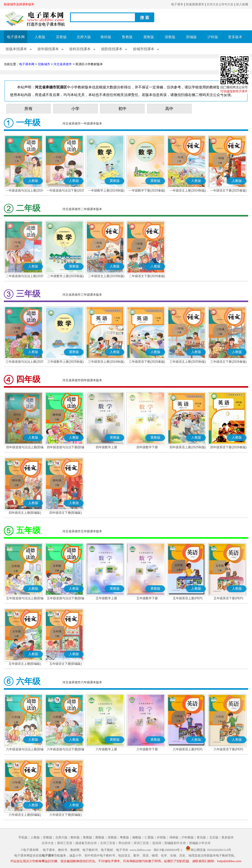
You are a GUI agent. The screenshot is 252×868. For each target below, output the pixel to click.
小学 (75, 109)
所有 (29, 109)
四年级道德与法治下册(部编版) (66, 448)
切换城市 (44, 64)
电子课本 (177, 4)
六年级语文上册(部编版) (25, 815)
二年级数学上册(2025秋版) (66, 276)
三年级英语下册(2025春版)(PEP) (147, 362)
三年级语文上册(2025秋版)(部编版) (188, 362)
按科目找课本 (80, 49)
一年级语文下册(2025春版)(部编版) (228, 191)
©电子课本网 (30, 850)
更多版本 (235, 37)
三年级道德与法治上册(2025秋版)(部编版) (25, 362)
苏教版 (61, 37)
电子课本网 (16, 37)
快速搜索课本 (195, 4)
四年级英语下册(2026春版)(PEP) (228, 448)
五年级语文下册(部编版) (66, 664)
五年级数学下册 (147, 598)
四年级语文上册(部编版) (25, 513)
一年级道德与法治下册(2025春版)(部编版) (66, 191)
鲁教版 (127, 37)
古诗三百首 (108, 843)
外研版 (161, 837)
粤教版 (124, 837)
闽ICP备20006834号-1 (168, 850)
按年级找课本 (48, 49)
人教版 (40, 37)
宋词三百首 (141, 843)
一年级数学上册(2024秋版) (106, 191)
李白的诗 (124, 843)
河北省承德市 (63, 64)
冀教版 (149, 37)
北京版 (214, 837)
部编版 (191, 37)
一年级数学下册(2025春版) (147, 191)
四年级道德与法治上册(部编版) (25, 448)
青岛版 (201, 837)
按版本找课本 (16, 49)
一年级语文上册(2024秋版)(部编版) (188, 191)
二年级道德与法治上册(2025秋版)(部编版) (25, 277)
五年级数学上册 (106, 598)
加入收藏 (242, 4)
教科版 (106, 37)
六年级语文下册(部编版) (66, 815)
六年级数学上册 (106, 749)
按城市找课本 (144, 49)
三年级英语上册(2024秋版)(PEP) (106, 362)
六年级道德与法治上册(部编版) (25, 750)
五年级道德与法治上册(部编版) (25, 599)
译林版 (174, 837)
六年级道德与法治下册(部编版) (66, 750)
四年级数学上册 (106, 447)
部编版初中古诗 (175, 843)
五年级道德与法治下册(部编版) (66, 599)
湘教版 (137, 837)
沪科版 (213, 37)
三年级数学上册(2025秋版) (66, 362)
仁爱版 (149, 837)
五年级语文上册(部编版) (25, 664)
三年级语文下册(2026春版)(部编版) (228, 362)
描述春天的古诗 (86, 843)
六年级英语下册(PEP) (228, 749)
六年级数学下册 (147, 749)
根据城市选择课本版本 (19, 4)
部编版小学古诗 (200, 843)
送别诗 (157, 843)
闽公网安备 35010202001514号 (208, 850)
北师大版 (84, 37)
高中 (169, 109)
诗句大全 (227, 4)
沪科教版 (188, 837)
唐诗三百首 (65, 843)
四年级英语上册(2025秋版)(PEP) (188, 448)
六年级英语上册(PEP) (188, 749)
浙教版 (170, 37)
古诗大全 (213, 4)
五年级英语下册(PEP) (228, 598)
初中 (122, 109)
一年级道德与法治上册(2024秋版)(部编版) (25, 191)
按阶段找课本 (112, 49)
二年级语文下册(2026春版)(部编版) (147, 277)
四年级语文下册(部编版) (66, 513)
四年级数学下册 (147, 447)
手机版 (23, 837)
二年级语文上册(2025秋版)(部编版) (106, 277)
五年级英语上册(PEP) (188, 598)
